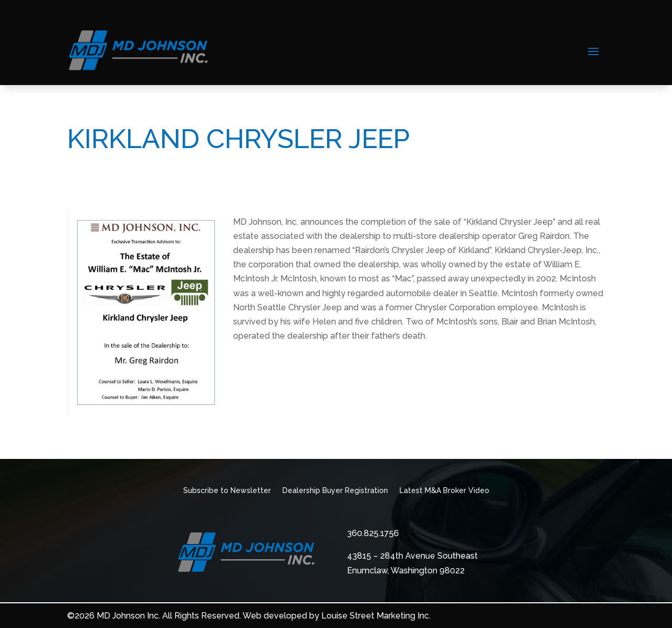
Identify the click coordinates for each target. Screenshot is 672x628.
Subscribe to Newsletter (227, 491)
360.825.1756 (373, 533)
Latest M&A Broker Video (444, 491)
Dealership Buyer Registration (335, 491)
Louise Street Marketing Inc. (376, 616)
